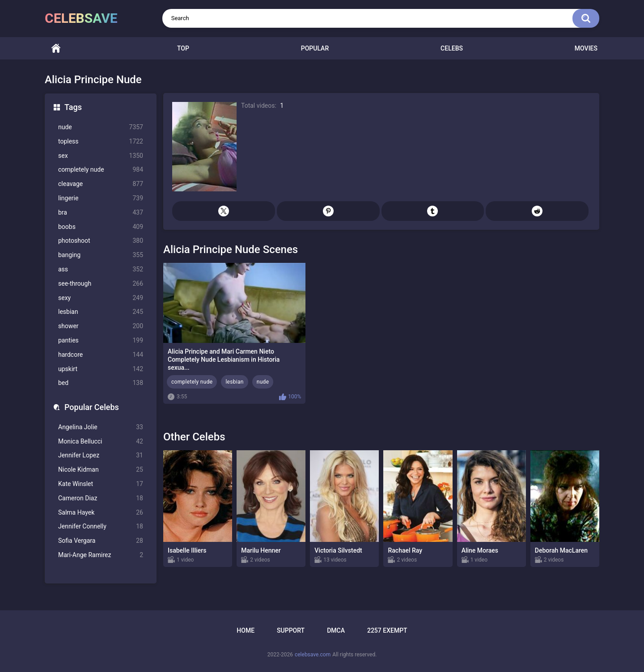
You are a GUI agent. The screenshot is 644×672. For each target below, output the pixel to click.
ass (101, 269)
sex (101, 156)
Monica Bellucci (101, 442)
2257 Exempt (387, 630)
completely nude (101, 170)
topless (101, 142)
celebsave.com (313, 655)
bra (101, 213)
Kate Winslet (101, 484)
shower (101, 326)
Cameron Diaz (101, 498)
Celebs (452, 48)
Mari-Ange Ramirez (101, 555)
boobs (101, 227)
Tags (73, 107)
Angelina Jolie (101, 427)
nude (101, 127)
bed (101, 383)
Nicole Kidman (101, 470)
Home (56, 49)
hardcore (101, 355)
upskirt (101, 369)
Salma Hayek (101, 513)
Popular (315, 48)
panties (101, 340)
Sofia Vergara (101, 541)
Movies (586, 48)
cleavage (101, 184)
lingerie (101, 198)
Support (291, 630)
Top (183, 48)
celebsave (81, 18)
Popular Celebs (92, 407)
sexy (101, 298)
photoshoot (101, 241)
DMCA (336, 630)
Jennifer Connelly (101, 526)
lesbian (101, 312)
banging (101, 255)
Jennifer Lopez (101, 455)
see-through (101, 284)
